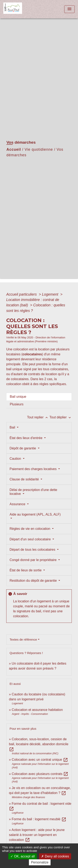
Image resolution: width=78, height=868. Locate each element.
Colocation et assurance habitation (37, 710)
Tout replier (38, 417)
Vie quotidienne (39, 149)
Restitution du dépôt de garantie (34, 581)
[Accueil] (19, 9)
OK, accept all (23, 856)
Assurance (18, 504)
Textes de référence (23, 639)
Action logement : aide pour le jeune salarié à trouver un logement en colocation (37, 835)
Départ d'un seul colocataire (31, 539)
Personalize (40, 862)
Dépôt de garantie (23, 448)
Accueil (14, 149)
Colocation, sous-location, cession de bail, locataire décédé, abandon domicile (39, 744)
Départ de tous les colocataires (33, 550)
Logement (51, 294)
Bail (13, 427)
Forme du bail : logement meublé (39, 819)
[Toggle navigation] (69, 9)
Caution (16, 459)
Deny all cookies (55, 856)
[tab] (39, 397)
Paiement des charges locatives (33, 469)
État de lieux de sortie (26, 570)
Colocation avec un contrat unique (40, 760)
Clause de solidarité (25, 479)
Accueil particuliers (22, 294)
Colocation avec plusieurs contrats (40, 774)
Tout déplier (61, 417)
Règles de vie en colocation (30, 529)
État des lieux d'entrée (26, 438)
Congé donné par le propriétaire (33, 560)
